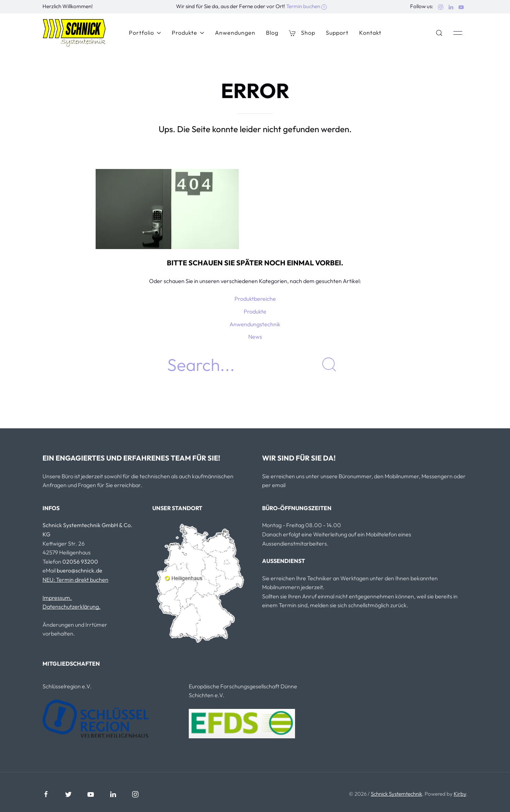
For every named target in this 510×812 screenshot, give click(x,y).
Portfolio (145, 33)
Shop (302, 33)
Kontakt (370, 33)
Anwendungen (235, 33)
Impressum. (57, 598)
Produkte (188, 33)
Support (337, 33)
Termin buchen (307, 6)
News (255, 337)
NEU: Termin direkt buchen (75, 580)
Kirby (460, 794)
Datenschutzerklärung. (72, 607)
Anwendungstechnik (255, 324)
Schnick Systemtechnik (396, 794)
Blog (272, 33)
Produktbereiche (255, 299)
